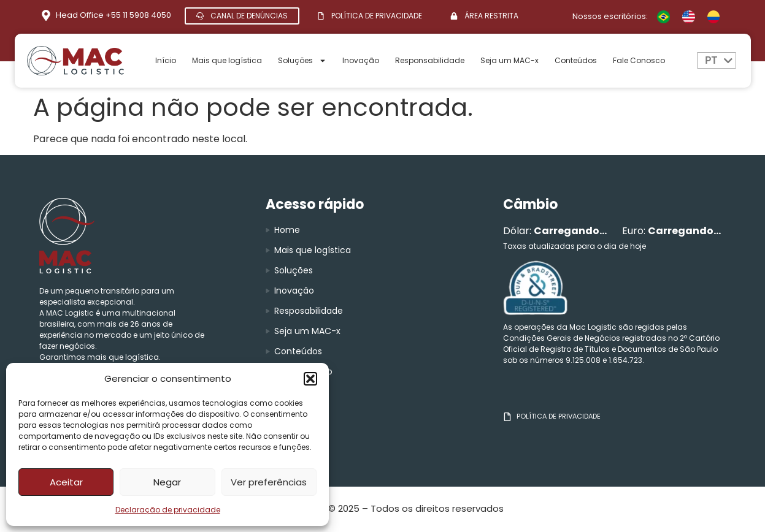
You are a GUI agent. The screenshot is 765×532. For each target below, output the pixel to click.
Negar (167, 482)
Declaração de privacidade (168, 510)
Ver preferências (269, 482)
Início (166, 60)
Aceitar (66, 482)
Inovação (361, 60)
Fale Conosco (639, 60)
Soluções (302, 61)
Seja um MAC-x (509, 60)
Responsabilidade (430, 60)
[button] (310, 379)
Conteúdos (576, 60)
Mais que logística (227, 60)
